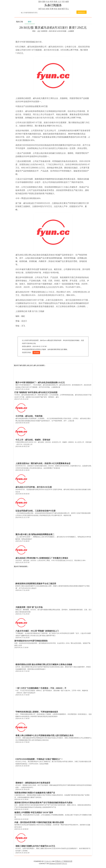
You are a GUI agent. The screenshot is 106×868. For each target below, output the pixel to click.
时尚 (52, 2)
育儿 (67, 9)
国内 (40, 2)
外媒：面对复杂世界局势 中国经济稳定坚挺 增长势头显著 (39, 822)
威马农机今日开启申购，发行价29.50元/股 (34, 487)
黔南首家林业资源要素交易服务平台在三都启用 (36, 584)
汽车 (63, 2)
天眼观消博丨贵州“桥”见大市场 (29, 607)
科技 (55, 9)
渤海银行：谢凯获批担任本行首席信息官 (33, 783)
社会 (48, 2)
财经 (48, 9)
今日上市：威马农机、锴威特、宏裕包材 (33, 440)
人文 (59, 2)
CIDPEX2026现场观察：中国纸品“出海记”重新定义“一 (39, 759)
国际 (44, 2)
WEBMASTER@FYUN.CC (58, 864)
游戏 (59, 9)
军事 (52, 9)
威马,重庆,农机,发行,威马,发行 (30, 365)
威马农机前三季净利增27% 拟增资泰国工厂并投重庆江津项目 (42, 558)
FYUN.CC (48, 861)
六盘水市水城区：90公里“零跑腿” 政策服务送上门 (37, 631)
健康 (67, 2)
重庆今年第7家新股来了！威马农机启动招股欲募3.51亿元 (40, 383)
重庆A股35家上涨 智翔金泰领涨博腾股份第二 (35, 534)
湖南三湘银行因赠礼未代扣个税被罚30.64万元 (35, 846)
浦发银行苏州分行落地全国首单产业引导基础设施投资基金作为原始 (43, 803)
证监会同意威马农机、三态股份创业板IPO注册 (35, 511)
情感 (55, 2)
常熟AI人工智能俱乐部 (64, 861)
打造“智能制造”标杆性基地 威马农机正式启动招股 (36, 392)
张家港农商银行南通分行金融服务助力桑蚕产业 (35, 793)
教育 (63, 9)
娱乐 (44, 9)
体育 (40, 9)
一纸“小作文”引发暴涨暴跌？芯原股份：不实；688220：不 (41, 688)
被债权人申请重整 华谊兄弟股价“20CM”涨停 (34, 812)
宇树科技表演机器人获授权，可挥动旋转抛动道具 (37, 712)
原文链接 (36, 353)
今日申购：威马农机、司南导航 (29, 416)
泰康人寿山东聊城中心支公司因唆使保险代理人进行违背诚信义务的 (44, 735)
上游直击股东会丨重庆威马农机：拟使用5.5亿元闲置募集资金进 (43, 463)
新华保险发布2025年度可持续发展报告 (31, 641)
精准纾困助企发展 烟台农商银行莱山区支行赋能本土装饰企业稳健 (44, 664)
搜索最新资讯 (82, 12)
